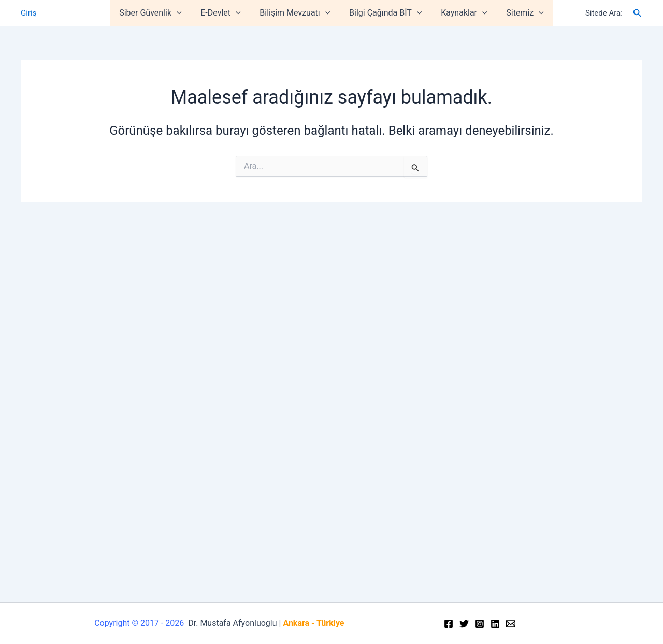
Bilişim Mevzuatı (296, 13)
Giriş (28, 13)
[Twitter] (464, 624)
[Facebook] (449, 624)
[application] (183, 13)
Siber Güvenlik (156, 13)
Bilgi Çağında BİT (384, 13)
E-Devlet (224, 13)
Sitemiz (519, 13)
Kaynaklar (460, 13)
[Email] (511, 624)
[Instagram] (480, 624)
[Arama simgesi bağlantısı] (638, 13)
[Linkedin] (495, 624)
